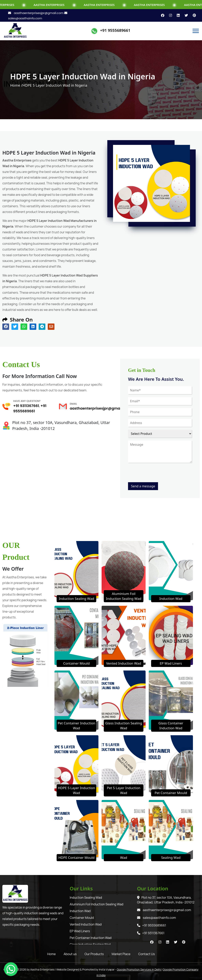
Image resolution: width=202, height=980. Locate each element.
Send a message (143, 486)
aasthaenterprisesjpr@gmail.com (36, 13)
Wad (124, 858)
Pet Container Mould (171, 793)
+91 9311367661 (26, 406)
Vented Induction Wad (124, 663)
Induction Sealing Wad (76, 599)
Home (51, 954)
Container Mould (76, 663)
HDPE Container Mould (76, 858)
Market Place (121, 954)
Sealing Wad (171, 858)
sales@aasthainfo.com (157, 918)
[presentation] (158, 475)
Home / (16, 85)
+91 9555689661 (115, 30)
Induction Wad (171, 599)
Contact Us (147, 954)
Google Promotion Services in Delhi (139, 969)
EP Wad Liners (171, 663)
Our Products (94, 954)
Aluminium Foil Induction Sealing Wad (96, 904)
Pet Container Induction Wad (91, 938)
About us (70, 954)
